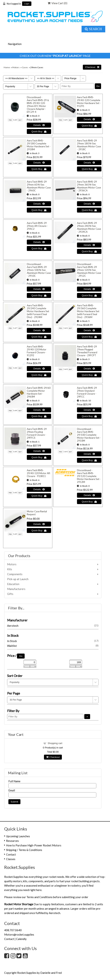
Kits (10, 569)
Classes (11, 859)
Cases (25, 67)
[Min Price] (30, 662)
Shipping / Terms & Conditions (24, 850)
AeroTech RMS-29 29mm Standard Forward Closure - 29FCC (87, 392)
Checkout (53, 757)
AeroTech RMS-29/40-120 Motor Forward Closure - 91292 (37, 351)
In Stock (53, 641)
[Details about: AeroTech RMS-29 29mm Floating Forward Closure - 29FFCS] (39, 451)
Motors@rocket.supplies (19, 934)
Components (15, 574)
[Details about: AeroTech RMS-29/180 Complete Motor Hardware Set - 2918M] (39, 163)
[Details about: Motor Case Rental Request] (39, 524)
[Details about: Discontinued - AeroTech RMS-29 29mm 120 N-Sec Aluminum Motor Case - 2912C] (89, 289)
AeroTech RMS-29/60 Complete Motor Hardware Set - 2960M (39, 392)
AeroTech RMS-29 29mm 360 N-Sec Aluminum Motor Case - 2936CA (89, 186)
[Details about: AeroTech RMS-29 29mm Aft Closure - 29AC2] (39, 242)
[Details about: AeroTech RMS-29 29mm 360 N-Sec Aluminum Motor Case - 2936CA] (89, 204)
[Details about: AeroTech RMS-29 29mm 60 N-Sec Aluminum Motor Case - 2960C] (39, 204)
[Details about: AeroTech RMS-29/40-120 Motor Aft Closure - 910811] (39, 489)
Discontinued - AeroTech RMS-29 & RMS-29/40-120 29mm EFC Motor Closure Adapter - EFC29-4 (38, 105)
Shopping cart (55, 743)
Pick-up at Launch (18, 579)
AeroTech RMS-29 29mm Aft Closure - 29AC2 (37, 226)
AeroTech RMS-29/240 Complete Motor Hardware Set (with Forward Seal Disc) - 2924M (38, 311)
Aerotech (53, 626)
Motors (16, 67)
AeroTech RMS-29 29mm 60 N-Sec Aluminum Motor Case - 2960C (39, 186)
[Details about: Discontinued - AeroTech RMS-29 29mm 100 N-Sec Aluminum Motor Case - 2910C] (39, 289)
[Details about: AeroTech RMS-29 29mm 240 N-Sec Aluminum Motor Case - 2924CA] (89, 245)
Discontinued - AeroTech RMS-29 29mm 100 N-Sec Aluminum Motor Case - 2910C (39, 270)
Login (27, 4)
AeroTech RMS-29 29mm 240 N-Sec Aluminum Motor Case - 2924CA (89, 227)
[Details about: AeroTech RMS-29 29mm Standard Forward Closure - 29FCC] (89, 410)
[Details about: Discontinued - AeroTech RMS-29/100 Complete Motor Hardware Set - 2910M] (89, 454)
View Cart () (58, 3)
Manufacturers (16, 589)
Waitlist (53, 646)
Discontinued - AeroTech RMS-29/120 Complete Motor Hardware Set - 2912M (89, 476)
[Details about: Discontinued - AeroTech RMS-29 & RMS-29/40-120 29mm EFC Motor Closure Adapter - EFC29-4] (39, 125)
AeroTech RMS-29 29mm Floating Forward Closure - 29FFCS (37, 433)
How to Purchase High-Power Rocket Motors (34, 845)
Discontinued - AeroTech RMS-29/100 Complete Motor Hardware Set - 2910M (89, 435)
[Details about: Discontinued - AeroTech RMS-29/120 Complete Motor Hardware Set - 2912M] (89, 495)
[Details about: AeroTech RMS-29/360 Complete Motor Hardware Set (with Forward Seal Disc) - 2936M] (89, 330)
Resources (12, 841)
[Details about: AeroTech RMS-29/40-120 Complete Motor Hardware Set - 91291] (89, 119)
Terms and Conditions (39, 897)
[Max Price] (76, 662)
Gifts (10, 594)
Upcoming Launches (18, 836)
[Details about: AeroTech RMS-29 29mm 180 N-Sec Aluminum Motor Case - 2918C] (89, 163)
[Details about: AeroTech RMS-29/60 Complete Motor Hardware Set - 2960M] (39, 410)
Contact (11, 854)
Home (7, 67)
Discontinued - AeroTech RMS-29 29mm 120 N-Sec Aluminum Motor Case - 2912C (89, 270)
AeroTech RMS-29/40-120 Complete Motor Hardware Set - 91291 (89, 102)
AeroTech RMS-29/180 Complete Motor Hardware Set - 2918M (39, 145)
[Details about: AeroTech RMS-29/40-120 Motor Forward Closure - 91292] (39, 369)
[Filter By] (77, 86)
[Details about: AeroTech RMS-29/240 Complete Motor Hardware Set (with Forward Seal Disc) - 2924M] (39, 330)
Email (12, 790)
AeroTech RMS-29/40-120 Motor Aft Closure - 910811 (38, 473)
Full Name (14, 781)
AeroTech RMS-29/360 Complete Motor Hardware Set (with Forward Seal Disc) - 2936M (88, 311)
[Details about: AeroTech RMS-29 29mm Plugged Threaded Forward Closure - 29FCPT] (89, 369)
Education (13, 584)
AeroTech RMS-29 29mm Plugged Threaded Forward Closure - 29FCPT (87, 351)
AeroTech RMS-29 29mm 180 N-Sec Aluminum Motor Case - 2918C (89, 145)
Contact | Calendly (15, 939)
